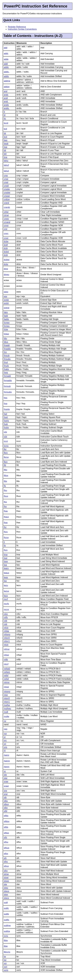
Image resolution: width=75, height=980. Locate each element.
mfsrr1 (7, 641)
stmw (6, 874)
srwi (6, 794)
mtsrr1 (7, 702)
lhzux (6, 537)
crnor (6, 225)
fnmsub (7, 386)
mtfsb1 (7, 672)
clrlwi (6, 212)
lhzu (6, 532)
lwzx (6, 596)
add (6, 48)
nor (5, 734)
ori (5, 744)
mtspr (6, 687)
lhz (5, 527)
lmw (6, 555)
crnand (7, 222)
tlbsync (7, 952)
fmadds (7, 349)
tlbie (6, 946)
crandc (7, 207)
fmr (5, 352)
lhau (6, 511)
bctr (6, 137)
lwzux (6, 591)
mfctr (6, 628)
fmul (6, 362)
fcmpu (7, 326)
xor (5, 963)
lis (5, 545)
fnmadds (8, 381)
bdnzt (6, 171)
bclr (5, 129)
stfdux (7, 821)
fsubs (6, 427)
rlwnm (7, 767)
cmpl (6, 182)
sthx (6, 871)
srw (5, 791)
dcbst (6, 252)
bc (5, 118)
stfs (5, 837)
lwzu (6, 585)
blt (5, 150)
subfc (6, 908)
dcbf (6, 245)
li (4, 542)
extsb (6, 300)
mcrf (6, 599)
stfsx (6, 854)
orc (5, 740)
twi (5, 960)
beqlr (6, 144)
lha (5, 506)
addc (6, 53)
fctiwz (6, 334)
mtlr (6, 624)
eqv (5, 296)
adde (6, 59)
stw (5, 884)
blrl (5, 154)
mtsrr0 (7, 698)
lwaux (6, 573)
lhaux (6, 517)
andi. (6, 101)
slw (5, 775)
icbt (5, 437)
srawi (6, 786)
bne (6, 157)
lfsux (6, 496)
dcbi (6, 248)
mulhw (7, 705)
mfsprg (7, 634)
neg (6, 729)
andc (6, 95)
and (6, 91)
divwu (6, 275)
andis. (7, 108)
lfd (5, 465)
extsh (6, 303)
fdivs (6, 342)
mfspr (6, 655)
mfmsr (7, 649)
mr (5, 721)
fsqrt (6, 417)
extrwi (7, 308)
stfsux (7, 848)
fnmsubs (8, 392)
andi (6, 98)
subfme (7, 926)
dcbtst (7, 260)
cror (6, 229)
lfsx (5, 502)
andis (6, 105)
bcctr (6, 123)
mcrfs (6, 604)
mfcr (6, 614)
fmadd (7, 345)
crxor (6, 238)
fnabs (6, 369)
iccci (6, 441)
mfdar (6, 631)
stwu (6, 888)
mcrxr (6, 609)
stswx (6, 881)
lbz (5, 449)
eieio (6, 292)
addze (7, 87)
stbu (6, 801)
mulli (6, 712)
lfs (5, 486)
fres (6, 398)
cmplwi (7, 193)
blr (5, 133)
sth (5, 858)
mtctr (6, 645)
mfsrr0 (7, 638)
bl (5, 115)
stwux (6, 891)
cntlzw (7, 199)
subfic (7, 920)
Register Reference (17, 27)
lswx (6, 561)
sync (6, 936)
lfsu (5, 490)
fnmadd (7, 376)
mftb (6, 660)
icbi (5, 432)
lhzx (6, 550)
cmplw (7, 189)
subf (6, 902)
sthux (6, 866)
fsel (5, 414)
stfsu (6, 842)
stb (5, 797)
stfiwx (6, 833)
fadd (6, 316)
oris (5, 747)
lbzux (6, 457)
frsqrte (7, 409)
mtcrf (6, 664)
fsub (6, 424)
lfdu (5, 470)
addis (6, 76)
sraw (6, 781)
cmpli (6, 186)
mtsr (6, 695)
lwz (5, 581)
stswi (6, 877)
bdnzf (6, 165)
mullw (6, 716)
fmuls (6, 366)
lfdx (5, 481)
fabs (6, 312)
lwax (6, 577)
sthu (6, 862)
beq (6, 140)
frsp (6, 404)
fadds (6, 319)
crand (6, 203)
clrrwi (6, 215)
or (5, 737)
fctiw (6, 329)
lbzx (6, 462)
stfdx (6, 827)
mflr (6, 621)
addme (7, 81)
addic (6, 67)
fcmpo (7, 323)
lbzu (6, 453)
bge (6, 147)
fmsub (7, 356)
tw (5, 957)
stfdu (6, 816)
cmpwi (7, 196)
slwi (6, 778)
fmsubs (7, 359)
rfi (5, 751)
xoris (6, 970)
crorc (6, 233)
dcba (6, 241)
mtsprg (7, 691)
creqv (6, 219)
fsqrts (6, 421)
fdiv (5, 339)
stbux (6, 804)
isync (6, 446)
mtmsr (7, 682)
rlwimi (6, 755)
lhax (6, 523)
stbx (6, 808)
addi (6, 64)
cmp (6, 175)
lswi (6, 558)
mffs (6, 617)
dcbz (6, 264)
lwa (5, 565)
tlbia (6, 940)
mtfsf (6, 676)
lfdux (6, 475)
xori (5, 967)
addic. (7, 72)
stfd (5, 811)
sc (5, 771)
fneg (6, 373)
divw (6, 269)
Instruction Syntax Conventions (22, 29)
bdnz (6, 161)
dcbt (6, 255)
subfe (6, 914)
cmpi (6, 179)
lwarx (6, 568)
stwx (6, 895)
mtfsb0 (7, 669)
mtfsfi (6, 679)
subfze (7, 931)
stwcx (6, 898)
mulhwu (7, 708)
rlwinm (7, 761)
